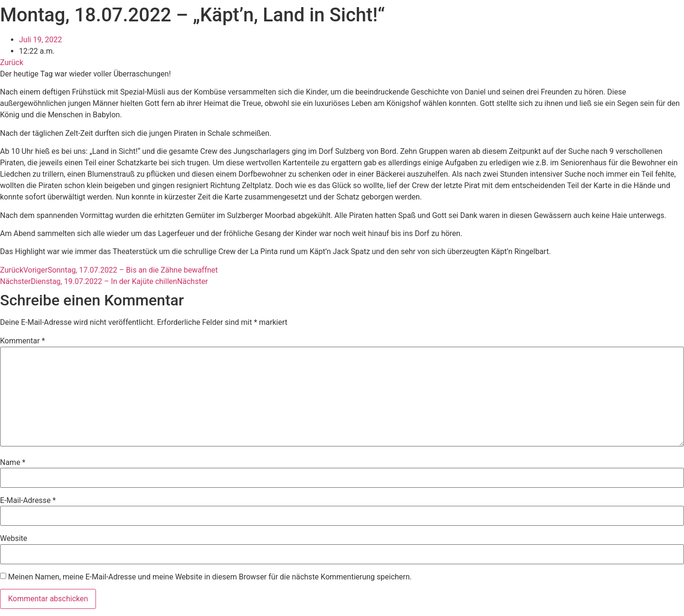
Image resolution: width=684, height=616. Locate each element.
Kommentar (23, 341)
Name (13, 463)
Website (14, 539)
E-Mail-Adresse (28, 501)
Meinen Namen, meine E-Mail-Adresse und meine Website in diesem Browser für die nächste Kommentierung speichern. (210, 577)
